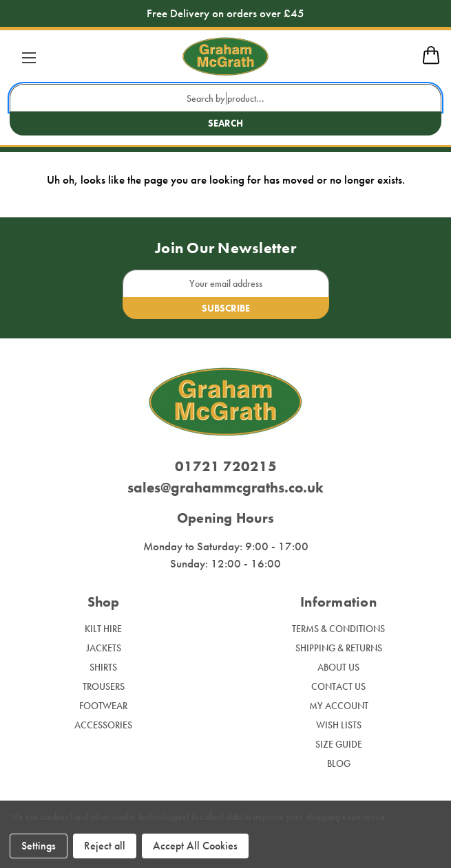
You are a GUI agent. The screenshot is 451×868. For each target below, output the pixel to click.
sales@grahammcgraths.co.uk (225, 487)
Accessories (103, 725)
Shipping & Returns (339, 648)
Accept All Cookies (195, 846)
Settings (39, 846)
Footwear (103, 706)
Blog (339, 763)
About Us (338, 667)
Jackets (104, 648)
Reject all (105, 846)
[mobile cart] (431, 62)
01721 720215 (226, 466)
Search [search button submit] (225, 123)
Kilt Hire (103, 629)
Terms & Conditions (338, 629)
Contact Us (338, 686)
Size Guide (339, 744)
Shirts (103, 667)
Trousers (104, 686)
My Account (339, 706)
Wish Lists (339, 725)
